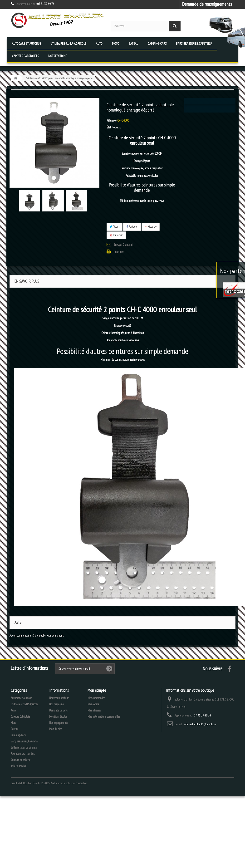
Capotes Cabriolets (25, 56)
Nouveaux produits (59, 698)
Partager (132, 227)
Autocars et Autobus (26, 44)
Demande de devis (59, 710)
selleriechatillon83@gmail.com (200, 724)
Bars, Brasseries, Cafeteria (194, 44)
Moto (116, 44)
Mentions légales (58, 717)
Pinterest (116, 235)
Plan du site (56, 729)
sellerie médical (19, 766)
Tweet (115, 227)
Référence (112, 120)
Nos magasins (56, 704)
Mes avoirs (93, 704)
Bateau (133, 44)
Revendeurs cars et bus (23, 754)
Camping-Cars (157, 44)
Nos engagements (59, 723)
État (109, 127)
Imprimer (119, 252)
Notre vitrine (58, 56)
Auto (99, 44)
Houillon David (31, 783)
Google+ (151, 227)
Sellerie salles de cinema (24, 748)
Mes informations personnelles (104, 717)
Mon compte (97, 690)
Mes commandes (96, 698)
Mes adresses (94, 710)
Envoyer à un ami (123, 245)
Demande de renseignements (207, 4)
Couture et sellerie (21, 760)
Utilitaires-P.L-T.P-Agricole (68, 44)
